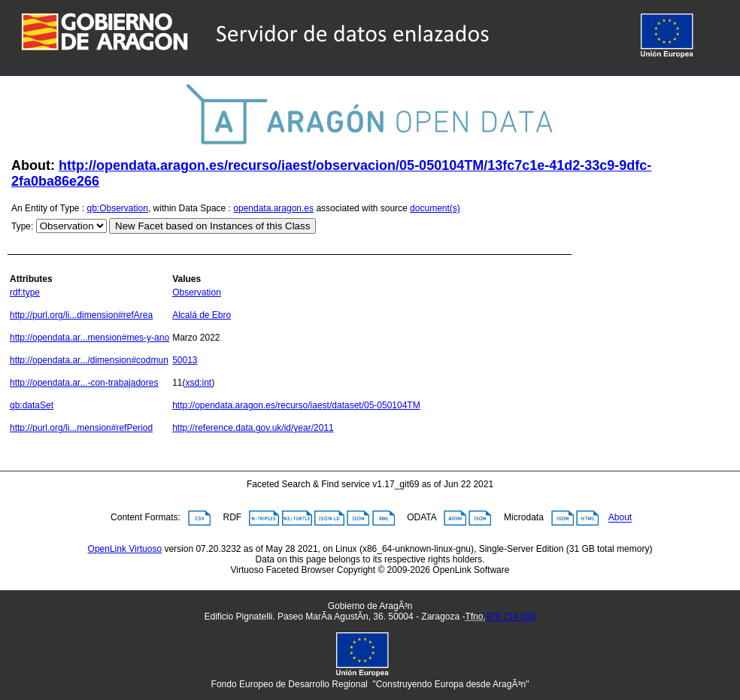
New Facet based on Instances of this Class (212, 226)
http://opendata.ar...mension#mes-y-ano (89, 338)
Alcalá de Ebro (202, 315)
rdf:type (25, 292)
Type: (22, 226)
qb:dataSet (32, 405)
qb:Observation (118, 208)
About (620, 518)
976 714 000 (511, 617)
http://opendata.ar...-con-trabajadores (84, 383)
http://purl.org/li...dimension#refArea (81, 315)
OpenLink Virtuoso (125, 549)
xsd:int (199, 383)
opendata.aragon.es (273, 208)
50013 (185, 360)
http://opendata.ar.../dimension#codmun (89, 360)
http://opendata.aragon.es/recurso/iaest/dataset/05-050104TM (296, 405)
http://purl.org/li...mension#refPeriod (81, 428)
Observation (197, 292)
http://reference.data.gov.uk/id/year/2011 (253, 428)
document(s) (435, 208)
